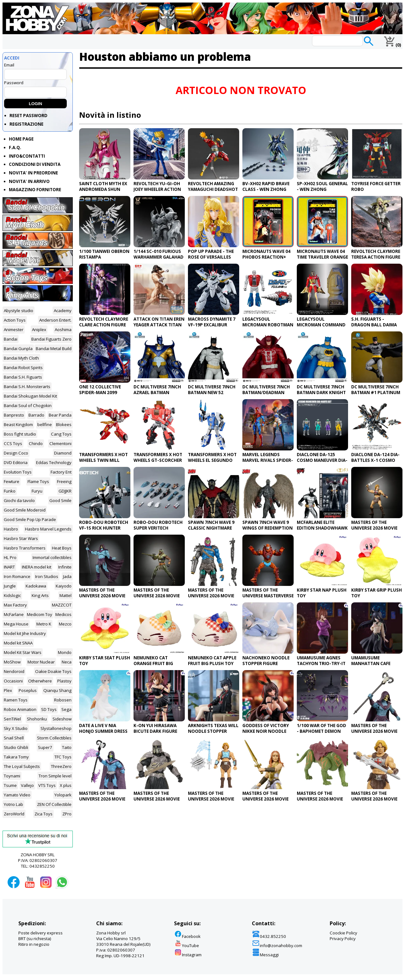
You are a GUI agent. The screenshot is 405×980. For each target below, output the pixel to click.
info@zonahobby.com (277, 945)
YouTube (187, 945)
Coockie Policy (343, 933)
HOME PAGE (21, 139)
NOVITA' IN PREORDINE (33, 173)
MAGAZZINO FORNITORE (35, 190)
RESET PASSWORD (28, 116)
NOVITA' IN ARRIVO (29, 181)
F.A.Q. (15, 148)
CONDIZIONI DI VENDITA (35, 164)
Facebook (187, 936)
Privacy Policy (343, 939)
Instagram (188, 955)
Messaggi (265, 955)
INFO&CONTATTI (27, 156)
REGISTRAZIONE (26, 124)
